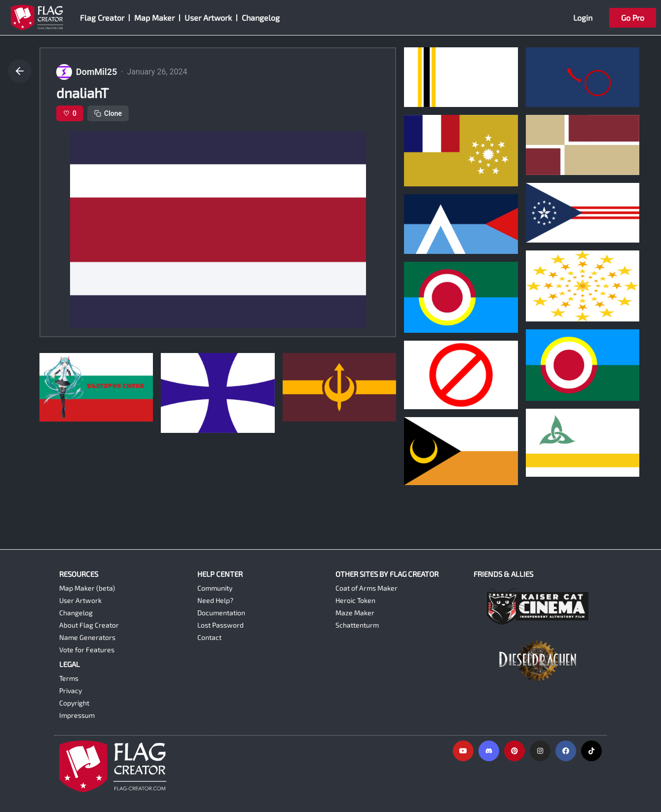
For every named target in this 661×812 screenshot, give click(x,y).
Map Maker (154, 18)
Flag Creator (102, 18)
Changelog (261, 18)
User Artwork (208, 18)
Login (583, 18)
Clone (108, 113)
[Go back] (20, 71)
